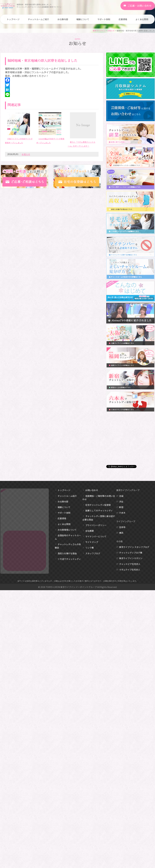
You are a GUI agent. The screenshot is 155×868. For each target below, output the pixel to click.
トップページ (13, 19)
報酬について (83, 19)
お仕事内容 (63, 19)
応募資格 (123, 19)
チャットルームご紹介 (38, 19)
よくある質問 (142, 19)
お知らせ (111, 31)
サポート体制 (104, 19)
